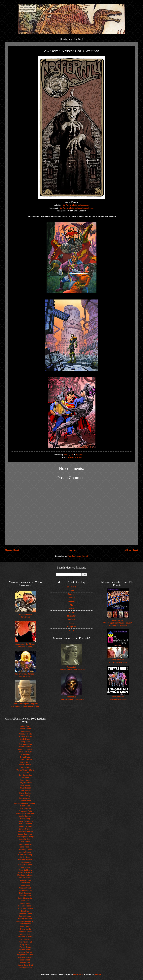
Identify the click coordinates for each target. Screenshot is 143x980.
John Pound (25, 847)
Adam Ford (25, 726)
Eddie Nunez (25, 801)
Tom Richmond (25, 942)
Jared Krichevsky (25, 831)
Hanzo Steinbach (25, 821)
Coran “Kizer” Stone (25, 770)
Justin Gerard (25, 852)
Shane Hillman (25, 926)
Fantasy (71, 601)
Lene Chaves (25, 862)
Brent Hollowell (25, 752)
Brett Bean (25, 754)
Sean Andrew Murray (25, 921)
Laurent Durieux (25, 860)
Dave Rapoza (25, 788)
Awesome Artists (75, 457)
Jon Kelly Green (25, 849)
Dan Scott (25, 778)
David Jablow (25, 793)
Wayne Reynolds (25, 957)
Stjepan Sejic (25, 934)
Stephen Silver (25, 932)
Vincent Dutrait (25, 952)
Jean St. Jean (25, 839)
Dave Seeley (25, 790)
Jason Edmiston (25, 834)
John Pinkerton (25, 844)
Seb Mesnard (25, 924)
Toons (72, 630)
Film (71, 605)
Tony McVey (25, 944)
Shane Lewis (25, 929)
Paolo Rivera (25, 896)
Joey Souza (25, 842)
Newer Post (12, 550)
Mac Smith (25, 867)
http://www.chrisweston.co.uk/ (76, 205)
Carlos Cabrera (25, 760)
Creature (71, 598)
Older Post (132, 550)
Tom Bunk (25, 939)
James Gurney (25, 829)
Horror (71, 609)
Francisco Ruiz (25, 811)
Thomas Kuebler (25, 937)
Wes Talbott (25, 960)
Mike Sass (25, 885)
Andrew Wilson (25, 736)
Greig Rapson (25, 816)
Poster (71, 623)
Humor (72, 612)
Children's (71, 587)
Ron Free (25, 911)
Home (72, 550)
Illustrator (71, 616)
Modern (71, 619)
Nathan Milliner (25, 890)
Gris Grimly (25, 819)
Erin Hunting (25, 808)
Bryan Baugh (25, 757)
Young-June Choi (25, 965)
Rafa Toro (25, 901)
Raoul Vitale (25, 903)
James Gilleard (25, 824)
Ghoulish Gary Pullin (25, 814)
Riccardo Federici (25, 906)
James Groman (25, 826)
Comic (71, 591)
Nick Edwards (25, 893)
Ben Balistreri (25, 747)
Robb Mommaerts (25, 908)
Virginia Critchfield (25, 955)
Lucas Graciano (25, 865)
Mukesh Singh (25, 888)
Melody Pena (25, 880)
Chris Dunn (25, 762)
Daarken (25, 772)
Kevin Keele (25, 857)
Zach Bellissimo (25, 968)
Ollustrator (78, 974)
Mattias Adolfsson (25, 875)
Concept (72, 594)
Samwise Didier (25, 914)
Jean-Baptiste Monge (25, 837)
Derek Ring (25, 796)
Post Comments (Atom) (78, 556)
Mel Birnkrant (25, 878)
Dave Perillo (25, 785)
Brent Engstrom (25, 749)
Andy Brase (25, 739)
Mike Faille (25, 883)
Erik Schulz (25, 806)
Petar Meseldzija (25, 898)
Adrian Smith (25, 729)
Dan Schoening (25, 775)
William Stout (25, 962)
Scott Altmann (25, 916)
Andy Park (25, 742)
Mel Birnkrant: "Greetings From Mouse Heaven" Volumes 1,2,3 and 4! (118, 623)
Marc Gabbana (25, 870)
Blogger (98, 974)
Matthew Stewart (25, 872)
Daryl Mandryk (25, 783)
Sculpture (71, 627)
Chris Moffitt (25, 767)
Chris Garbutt (25, 765)
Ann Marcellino (25, 744)
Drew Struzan (25, 798)
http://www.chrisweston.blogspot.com (76, 208)
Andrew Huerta (25, 734)
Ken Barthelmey (25, 855)
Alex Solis (25, 731)
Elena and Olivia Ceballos (25, 803)
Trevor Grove (25, 947)
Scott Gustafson (25, 919)
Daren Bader (25, 780)
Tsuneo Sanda (25, 950)
